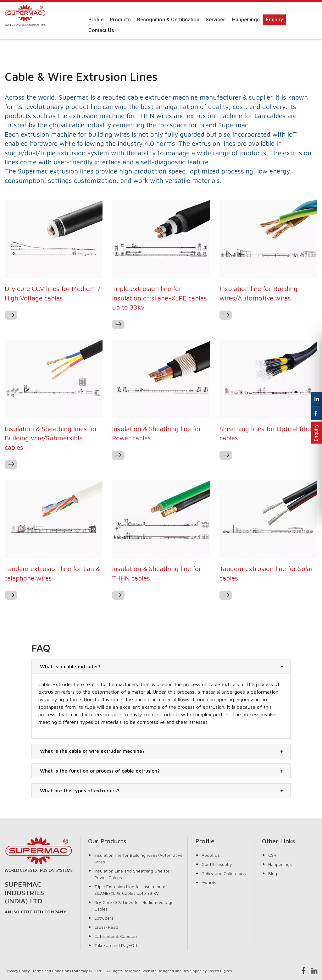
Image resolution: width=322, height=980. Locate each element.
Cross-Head (106, 927)
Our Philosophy (217, 864)
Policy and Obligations (224, 873)
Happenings (246, 20)
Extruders (104, 918)
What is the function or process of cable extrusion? (100, 771)
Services (216, 20)
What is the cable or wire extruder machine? (92, 751)
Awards (209, 882)
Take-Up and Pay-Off (116, 945)
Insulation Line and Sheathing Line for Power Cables (132, 874)
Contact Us (101, 30)
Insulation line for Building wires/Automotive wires (139, 858)
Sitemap (81, 971)
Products (120, 20)
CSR (272, 855)
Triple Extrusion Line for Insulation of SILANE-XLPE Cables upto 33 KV (131, 890)
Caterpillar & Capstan (116, 936)
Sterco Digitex (220, 971)
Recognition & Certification (168, 20)
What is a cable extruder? (70, 666)
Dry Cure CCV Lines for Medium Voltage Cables (134, 906)
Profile (96, 20)
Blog (273, 873)
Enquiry (275, 20)
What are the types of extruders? (80, 790)
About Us (211, 855)
